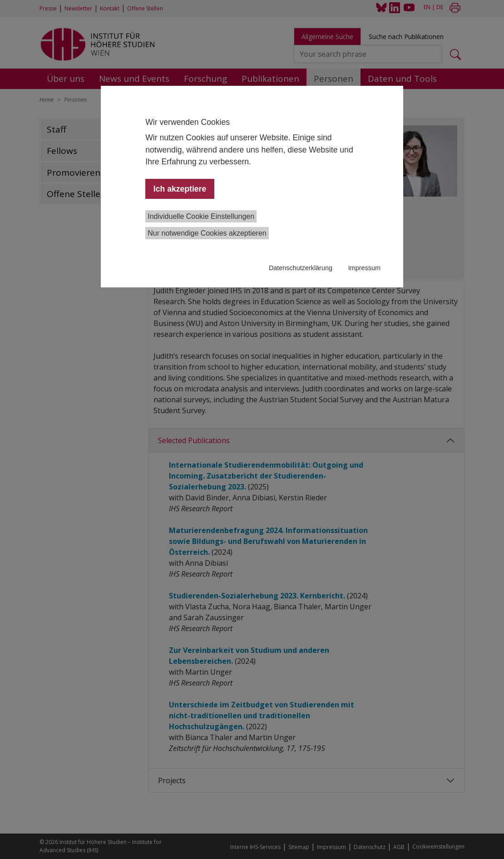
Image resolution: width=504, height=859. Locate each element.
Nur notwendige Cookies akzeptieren (207, 233)
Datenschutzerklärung (301, 268)
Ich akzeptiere (180, 189)
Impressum (364, 268)
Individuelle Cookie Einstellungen (201, 216)
